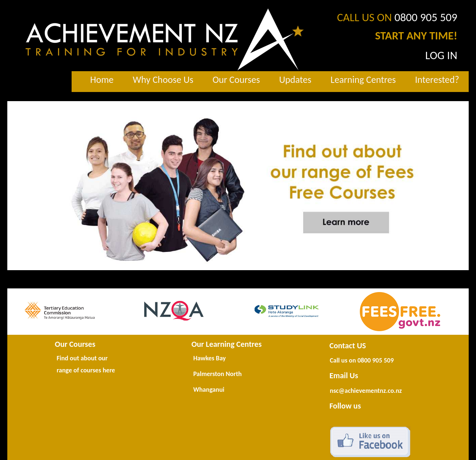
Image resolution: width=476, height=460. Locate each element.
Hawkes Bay (210, 358)
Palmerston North (218, 374)
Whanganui (209, 390)
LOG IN (441, 55)
